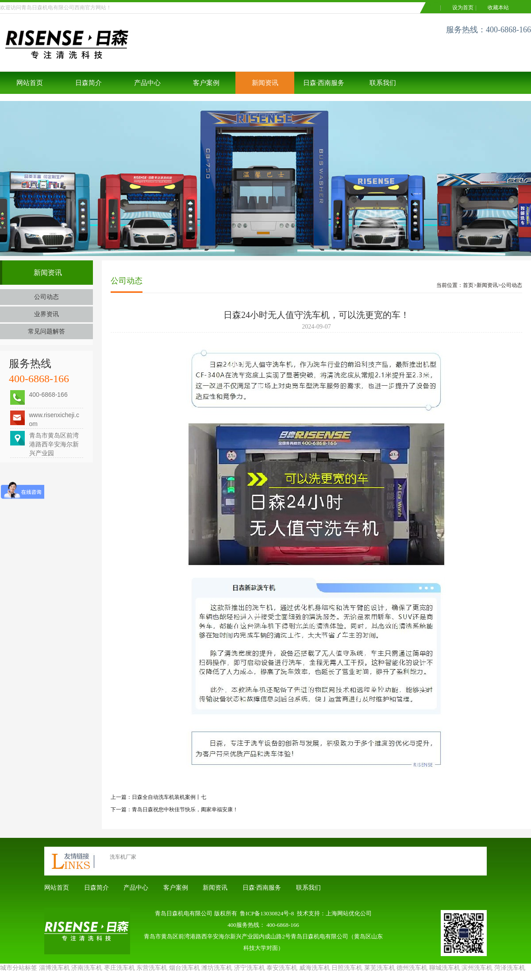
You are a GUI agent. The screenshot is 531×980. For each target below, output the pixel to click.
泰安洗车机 (282, 968)
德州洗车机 (412, 968)
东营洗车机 (152, 968)
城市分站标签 (19, 968)
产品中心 (147, 83)
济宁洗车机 (250, 968)
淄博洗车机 (54, 968)
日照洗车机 (347, 968)
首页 (468, 285)
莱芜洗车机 (380, 968)
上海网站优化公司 (349, 913)
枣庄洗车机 (119, 968)
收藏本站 (498, 8)
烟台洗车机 (185, 968)
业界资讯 (46, 314)
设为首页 (463, 8)
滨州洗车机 (477, 968)
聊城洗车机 (445, 968)
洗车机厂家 (123, 857)
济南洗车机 (87, 968)
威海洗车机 (315, 968)
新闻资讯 (265, 83)
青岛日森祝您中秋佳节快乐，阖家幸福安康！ (185, 810)
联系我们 (383, 83)
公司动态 (46, 297)
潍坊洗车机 (217, 968)
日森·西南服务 (324, 83)
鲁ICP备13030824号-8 (267, 913)
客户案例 (206, 83)
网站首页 (30, 83)
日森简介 (88, 83)
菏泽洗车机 (510, 968)
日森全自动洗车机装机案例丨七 (169, 797)
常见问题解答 (46, 331)
